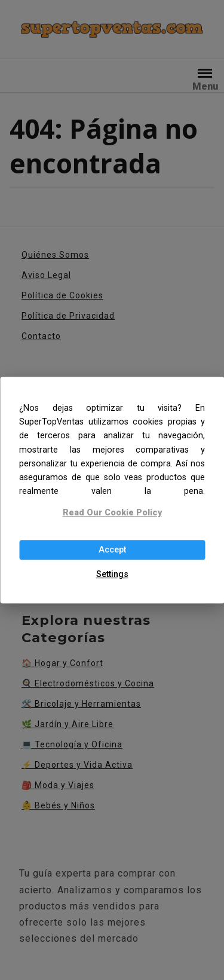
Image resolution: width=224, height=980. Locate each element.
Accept (112, 550)
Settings (112, 574)
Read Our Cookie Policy (112, 513)
